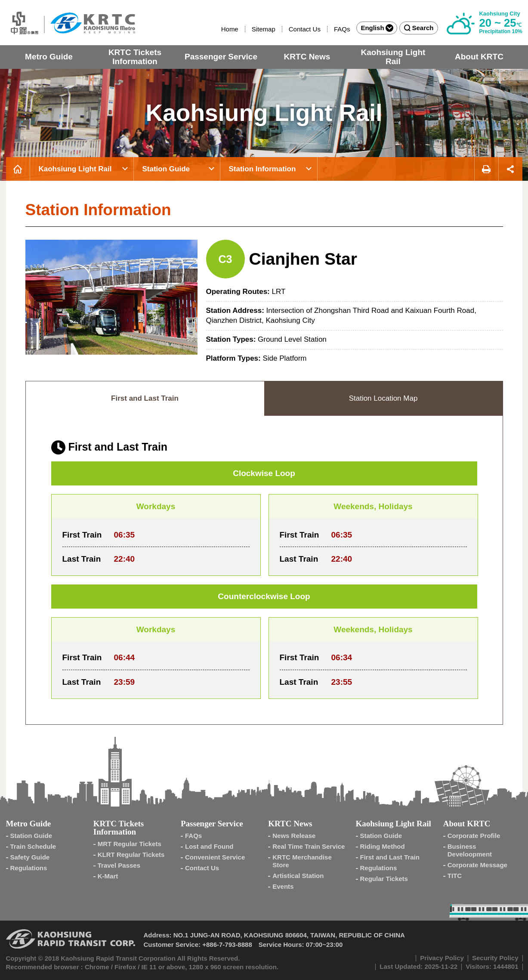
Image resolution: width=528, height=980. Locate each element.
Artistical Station (298, 876)
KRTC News (307, 57)
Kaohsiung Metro (71, 23)
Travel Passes (119, 865)
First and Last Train (390, 857)
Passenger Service (221, 57)
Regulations (29, 868)
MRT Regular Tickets (130, 844)
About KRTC (479, 57)
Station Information (262, 169)
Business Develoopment (470, 850)
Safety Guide (30, 857)
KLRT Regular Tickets (131, 855)
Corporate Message (477, 865)
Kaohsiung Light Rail (393, 57)
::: (217, 29)
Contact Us (305, 29)
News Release (294, 836)
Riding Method (383, 846)
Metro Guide (49, 57)
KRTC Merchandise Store (302, 861)
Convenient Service (215, 857)
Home (230, 29)
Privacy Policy (442, 958)
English (377, 28)
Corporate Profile (474, 836)
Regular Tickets (384, 879)
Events (283, 886)
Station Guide (166, 169)
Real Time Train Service (309, 846)
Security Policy (495, 958)
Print (486, 169)
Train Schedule (33, 846)
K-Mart (108, 876)
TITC (455, 876)
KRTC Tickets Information (135, 57)
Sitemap (264, 29)
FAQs (342, 29)
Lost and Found (209, 846)
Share (511, 169)
